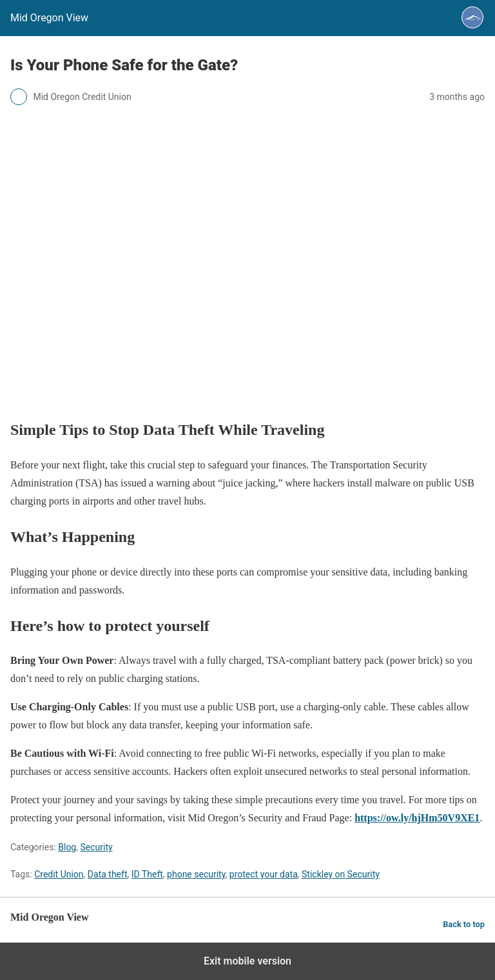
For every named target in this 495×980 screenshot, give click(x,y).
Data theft (108, 874)
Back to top (464, 924)
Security (96, 847)
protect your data (264, 874)
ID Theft (147, 874)
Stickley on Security (341, 874)
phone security (196, 874)
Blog (67, 847)
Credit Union (59, 874)
